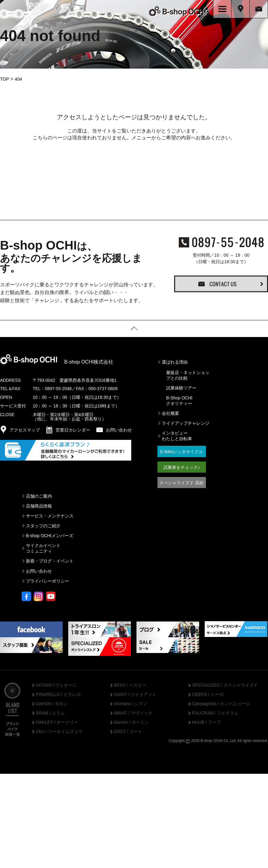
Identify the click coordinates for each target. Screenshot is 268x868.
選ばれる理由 (175, 360)
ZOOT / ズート (128, 730)
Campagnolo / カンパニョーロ (221, 702)
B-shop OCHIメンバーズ (50, 534)
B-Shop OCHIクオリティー (179, 399)
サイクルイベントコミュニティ (43, 547)
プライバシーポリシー (48, 579)
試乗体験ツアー (181, 386)
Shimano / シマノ (131, 702)
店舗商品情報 (39, 504)
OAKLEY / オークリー (57, 721)
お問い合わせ (39, 570)
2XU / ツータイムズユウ (59, 730)
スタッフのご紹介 (43, 524)
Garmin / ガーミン (131, 721)
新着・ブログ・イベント (50, 560)
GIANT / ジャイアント (135, 693)
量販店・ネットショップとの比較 (188, 374)
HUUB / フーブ (206, 721)
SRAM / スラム (50, 712)
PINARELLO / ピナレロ (58, 693)
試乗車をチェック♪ (182, 466)
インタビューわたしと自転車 (177, 435)
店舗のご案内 (39, 495)
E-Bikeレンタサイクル (182, 450)
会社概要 (170, 412)
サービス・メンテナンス (50, 514)
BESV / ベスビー (130, 684)
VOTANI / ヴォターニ (56, 684)
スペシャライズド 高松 (182, 481)
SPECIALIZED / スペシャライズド (225, 684)
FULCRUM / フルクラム (215, 712)
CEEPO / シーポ (208, 693)
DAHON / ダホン (52, 702)
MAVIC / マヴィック (133, 712)
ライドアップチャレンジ (186, 422)
